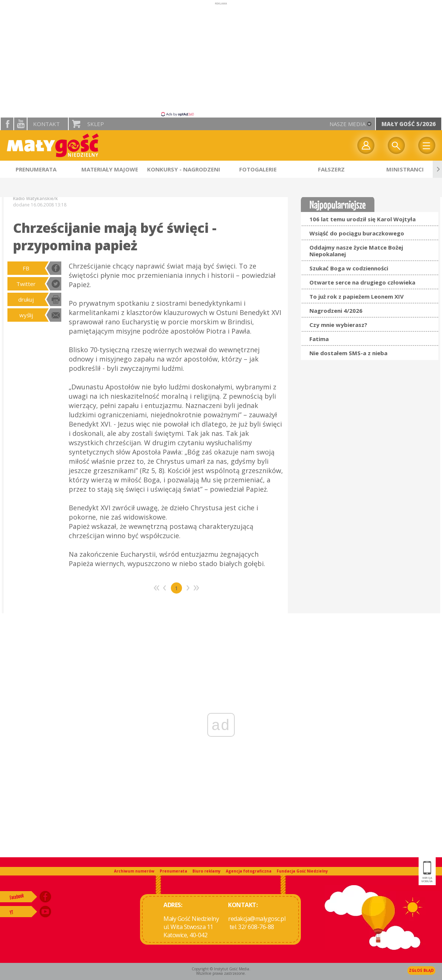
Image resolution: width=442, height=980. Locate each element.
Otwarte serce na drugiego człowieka (362, 282)
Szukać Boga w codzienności (349, 268)
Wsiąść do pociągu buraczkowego (357, 233)
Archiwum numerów (134, 871)
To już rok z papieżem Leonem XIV (357, 296)
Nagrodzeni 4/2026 (336, 311)
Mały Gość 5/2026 (409, 124)
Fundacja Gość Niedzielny (302, 871)
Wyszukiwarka (396, 145)
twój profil (366, 145)
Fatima (319, 339)
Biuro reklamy (207, 871)
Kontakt (46, 124)
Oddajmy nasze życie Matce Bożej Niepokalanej (356, 251)
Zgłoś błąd (421, 970)
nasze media (347, 124)
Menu (427, 145)
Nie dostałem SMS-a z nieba (348, 353)
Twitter (26, 284)
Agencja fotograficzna (249, 871)
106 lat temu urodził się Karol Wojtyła (363, 219)
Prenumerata (173, 871)
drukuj (26, 299)
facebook (7, 124)
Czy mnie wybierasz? (338, 325)
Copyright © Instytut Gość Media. (221, 969)
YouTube (20, 124)
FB (26, 268)
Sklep (96, 124)
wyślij (26, 315)
